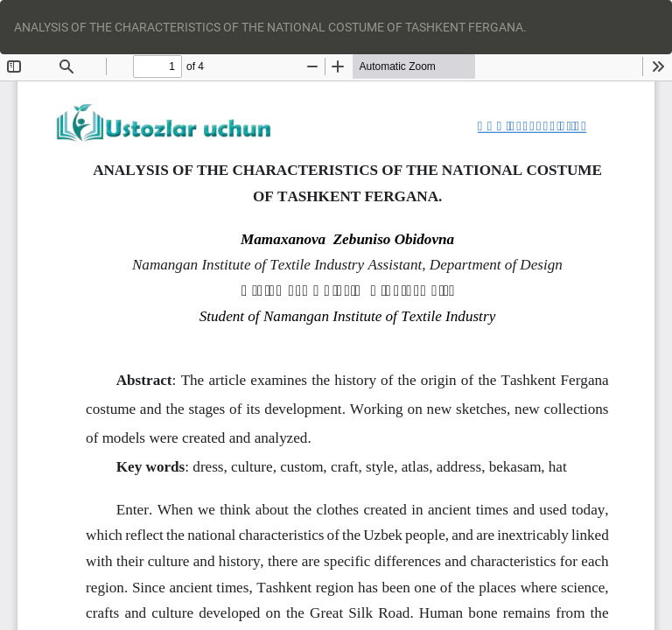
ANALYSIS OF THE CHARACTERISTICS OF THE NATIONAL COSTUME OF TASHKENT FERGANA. (270, 27)
